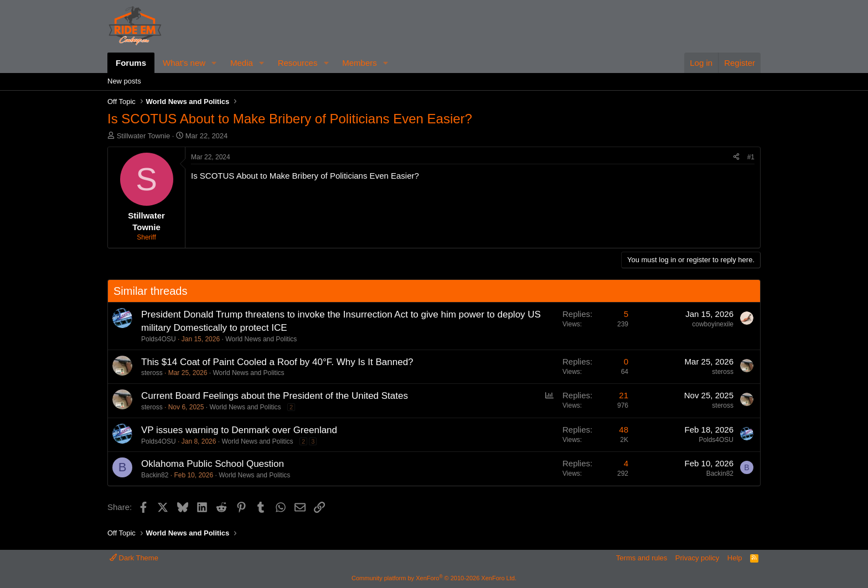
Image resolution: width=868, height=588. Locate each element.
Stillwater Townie (144, 136)
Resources (298, 63)
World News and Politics (261, 339)
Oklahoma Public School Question (213, 464)
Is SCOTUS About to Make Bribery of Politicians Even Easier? (305, 176)
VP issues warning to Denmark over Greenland (239, 430)
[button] (214, 63)
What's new (184, 63)
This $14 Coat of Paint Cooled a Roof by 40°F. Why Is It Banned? (277, 362)
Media (242, 63)
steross (152, 373)
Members (360, 63)
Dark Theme (134, 558)
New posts (124, 81)
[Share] (736, 157)
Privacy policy (697, 558)
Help (735, 558)
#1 (751, 157)
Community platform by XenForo (434, 578)
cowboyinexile (713, 324)
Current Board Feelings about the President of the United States (275, 396)
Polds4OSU (159, 339)
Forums (131, 63)
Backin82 (155, 475)
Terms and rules (642, 558)
